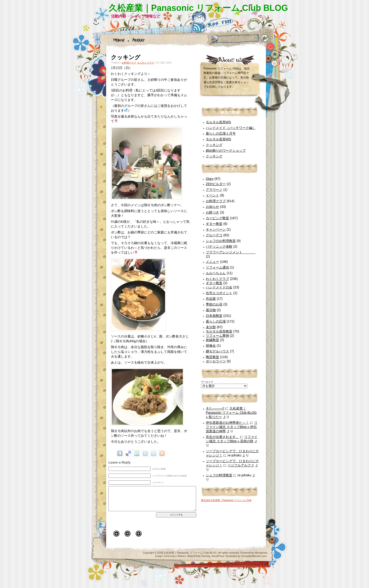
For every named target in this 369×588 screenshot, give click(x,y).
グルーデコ (214, 235)
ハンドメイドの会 (219, 287)
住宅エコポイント (219, 293)
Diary (210, 179)
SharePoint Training (199, 556)
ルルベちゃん (216, 273)
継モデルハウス (217, 351)
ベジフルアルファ (241, 465)
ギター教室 (214, 224)
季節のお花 (214, 304)
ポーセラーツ (216, 361)
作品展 (211, 299)
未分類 (211, 327)
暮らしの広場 (216, 321)
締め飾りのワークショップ (226, 150)
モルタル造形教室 (219, 331)
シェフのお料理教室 (221, 241)
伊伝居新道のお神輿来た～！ (227, 423)
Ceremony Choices (175, 556)
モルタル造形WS (218, 122)
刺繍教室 (212, 340)
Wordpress (261, 553)
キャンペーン (216, 229)
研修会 (211, 346)
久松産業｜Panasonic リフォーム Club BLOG (198, 8)
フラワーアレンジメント (231, 252)
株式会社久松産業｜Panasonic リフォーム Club (226, 500)
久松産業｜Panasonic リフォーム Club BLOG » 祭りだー (231, 413)
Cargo (159, 556)
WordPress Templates (224, 556)
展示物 (211, 310)
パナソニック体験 (219, 246)
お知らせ (212, 207)
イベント (212, 195)
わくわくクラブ (146, 63)
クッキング (126, 57)
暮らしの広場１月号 (221, 133)
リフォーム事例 (217, 336)
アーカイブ (207, 382)
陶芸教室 (212, 357)
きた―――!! (215, 408)
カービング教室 (217, 218)
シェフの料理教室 (219, 475)
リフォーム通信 (217, 267)
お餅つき (212, 212)
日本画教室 (214, 316)
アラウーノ (214, 190)
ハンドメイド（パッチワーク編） (231, 128)
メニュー (212, 262)
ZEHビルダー (216, 184)
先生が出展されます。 (222, 437)
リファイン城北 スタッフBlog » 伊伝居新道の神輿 (232, 427)
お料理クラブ (129, 63)
